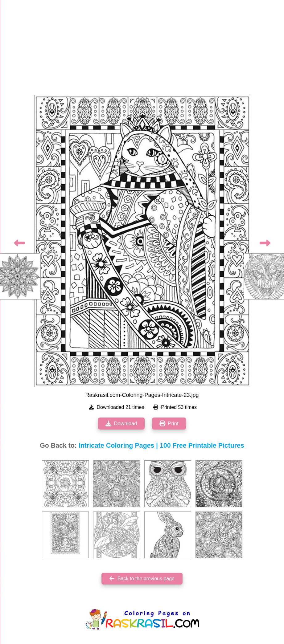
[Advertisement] (142, 49)
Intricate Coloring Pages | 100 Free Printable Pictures (161, 446)
